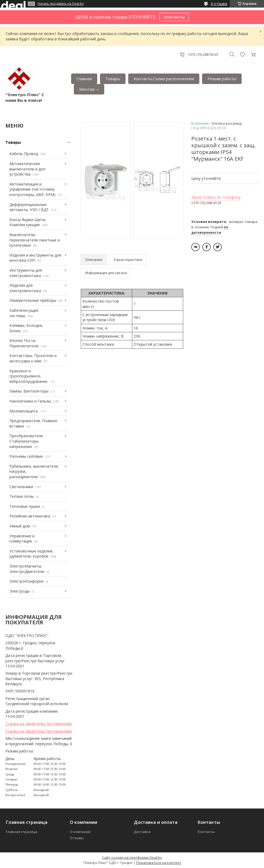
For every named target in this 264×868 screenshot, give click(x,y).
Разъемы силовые (26, 456)
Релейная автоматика (30, 516)
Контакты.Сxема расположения (164, 79)
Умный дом (20, 526)
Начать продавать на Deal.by (61, 4)
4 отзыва (219, 4)
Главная (84, 79)
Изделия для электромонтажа (25, 288)
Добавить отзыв (242, 55)
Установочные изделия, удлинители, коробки (31, 554)
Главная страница (22, 832)
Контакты (206, 832)
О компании (80, 832)
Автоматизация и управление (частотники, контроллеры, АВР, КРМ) (32, 189)
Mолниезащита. (24, 411)
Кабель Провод (24, 154)
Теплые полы (22, 496)
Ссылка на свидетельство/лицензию (39, 724)
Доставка (142, 832)
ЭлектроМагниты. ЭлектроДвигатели (27, 569)
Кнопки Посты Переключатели (24, 343)
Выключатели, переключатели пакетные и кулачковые (35, 240)
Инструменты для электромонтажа (26, 273)
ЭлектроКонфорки (26, 581)
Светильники (21, 487)
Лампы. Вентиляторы (29, 391)
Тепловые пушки (25, 506)
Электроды (20, 591)
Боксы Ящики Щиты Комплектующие (27, 222)
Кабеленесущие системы (24, 313)
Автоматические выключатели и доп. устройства (28, 169)
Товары (113, 79)
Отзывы (77, 838)
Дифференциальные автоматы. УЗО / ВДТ (29, 207)
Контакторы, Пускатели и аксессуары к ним (33, 358)
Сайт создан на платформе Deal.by (132, 857)
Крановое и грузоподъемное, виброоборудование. (29, 376)
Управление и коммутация (22, 539)
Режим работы (222, 79)
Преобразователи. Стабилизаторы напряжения (27, 441)
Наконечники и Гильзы (30, 401)
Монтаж (87, 89)
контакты (174, 17)
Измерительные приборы (33, 300)
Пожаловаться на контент (159, 863)
